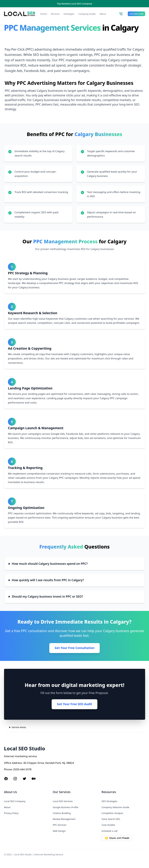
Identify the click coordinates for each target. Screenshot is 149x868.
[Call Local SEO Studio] (121, 14)
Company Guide (87, 14)
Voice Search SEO (111, 819)
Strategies (69, 14)
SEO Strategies (109, 801)
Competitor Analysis (112, 813)
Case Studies (108, 825)
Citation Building (62, 813)
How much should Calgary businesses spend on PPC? (50, 564)
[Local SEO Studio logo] (20, 14)
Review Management (64, 819)
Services (55, 14)
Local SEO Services (63, 801)
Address (17, 763)
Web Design (59, 831)
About (103, 14)
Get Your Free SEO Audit (74, 704)
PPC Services (60, 825)
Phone (8, 769)
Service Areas (19, 727)
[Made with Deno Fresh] (123, 838)
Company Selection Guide (115, 807)
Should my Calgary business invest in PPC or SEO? (47, 597)
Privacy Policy (11, 813)
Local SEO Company (15, 801)
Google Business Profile (65, 807)
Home (44, 14)
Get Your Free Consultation (74, 648)
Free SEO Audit (136, 14)
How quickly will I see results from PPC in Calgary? (48, 580)
